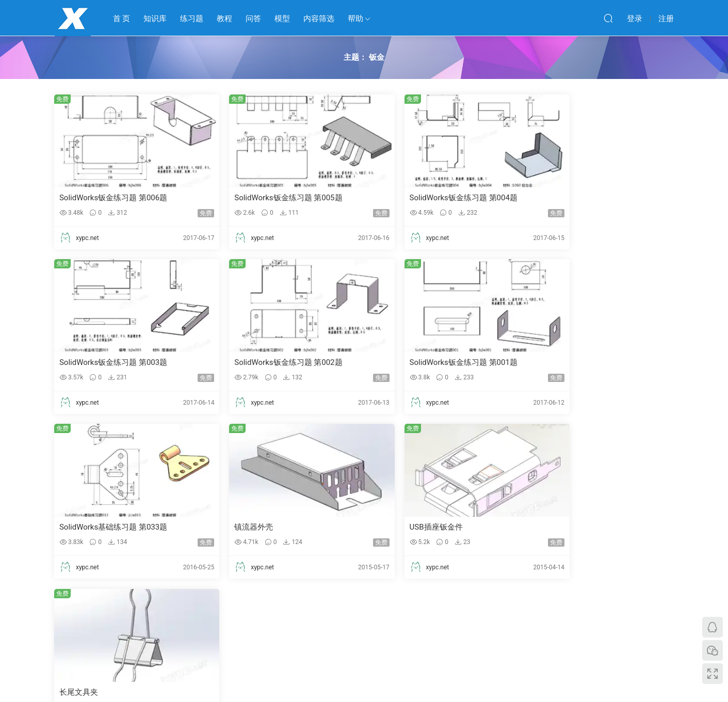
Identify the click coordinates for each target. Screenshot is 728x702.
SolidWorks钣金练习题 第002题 (114, 363)
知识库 (155, 19)
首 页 (122, 19)
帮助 (355, 19)
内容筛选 (319, 19)
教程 (224, 19)
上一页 (289, 608)
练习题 (192, 19)
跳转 (446, 608)
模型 (282, 19)
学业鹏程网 (73, 18)
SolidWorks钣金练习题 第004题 (428, 198)
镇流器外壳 (551, 363)
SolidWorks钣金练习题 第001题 (271, 363)
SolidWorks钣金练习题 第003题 (586, 198)
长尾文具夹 (237, 528)
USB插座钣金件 (86, 528)
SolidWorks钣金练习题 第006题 (114, 198)
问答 (253, 19)
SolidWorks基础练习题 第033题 (428, 363)
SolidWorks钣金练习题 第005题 (271, 198)
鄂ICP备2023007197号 (408, 667)
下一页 (394, 608)
